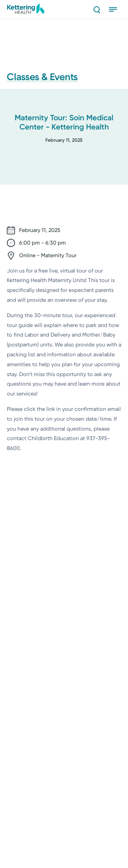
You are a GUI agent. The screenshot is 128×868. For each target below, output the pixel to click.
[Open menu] (115, 10)
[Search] (97, 10)
